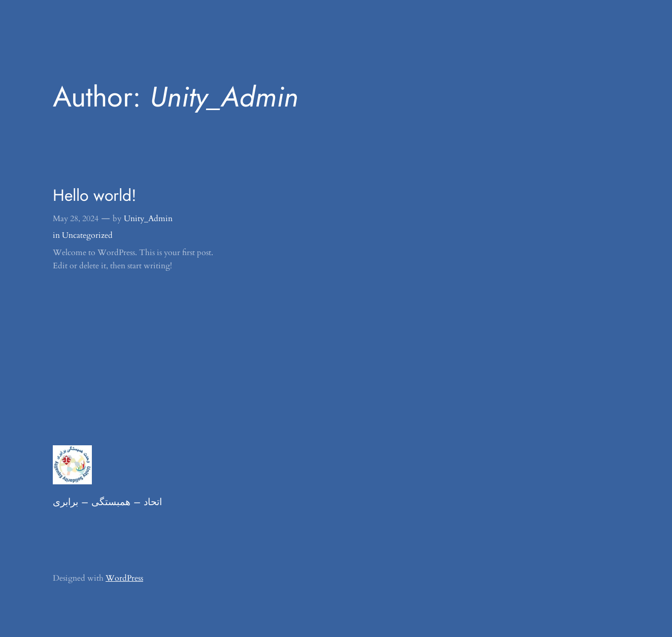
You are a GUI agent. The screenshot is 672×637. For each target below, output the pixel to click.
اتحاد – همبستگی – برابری (107, 502)
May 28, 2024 (76, 219)
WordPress (124, 578)
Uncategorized (87, 235)
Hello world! (95, 195)
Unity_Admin (148, 219)
